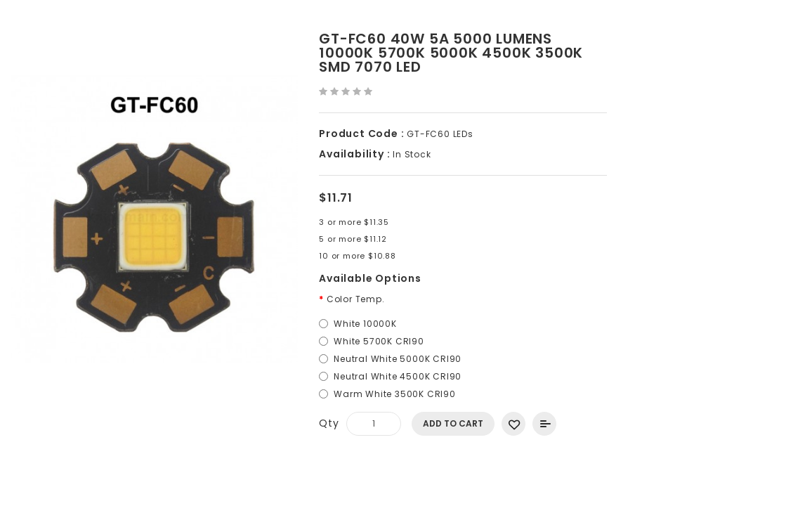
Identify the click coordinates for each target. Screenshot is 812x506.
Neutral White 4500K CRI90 (398, 376)
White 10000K (365, 324)
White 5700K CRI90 (379, 341)
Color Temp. (356, 299)
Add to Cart (453, 423)
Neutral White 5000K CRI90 (398, 359)
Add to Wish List (513, 424)
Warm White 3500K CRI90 (395, 394)
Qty (329, 423)
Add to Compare (544, 424)
